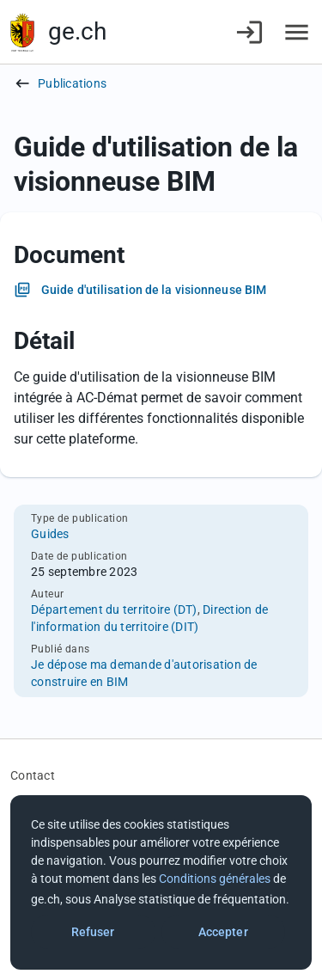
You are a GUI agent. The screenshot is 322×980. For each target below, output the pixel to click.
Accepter (223, 932)
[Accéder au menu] (297, 32)
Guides (50, 534)
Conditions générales (215, 879)
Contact (33, 775)
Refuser (93, 932)
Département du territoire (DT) (114, 609)
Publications (72, 83)
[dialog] (161, 882)
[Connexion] (249, 32)
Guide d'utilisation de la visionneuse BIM (154, 290)
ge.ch (77, 31)
